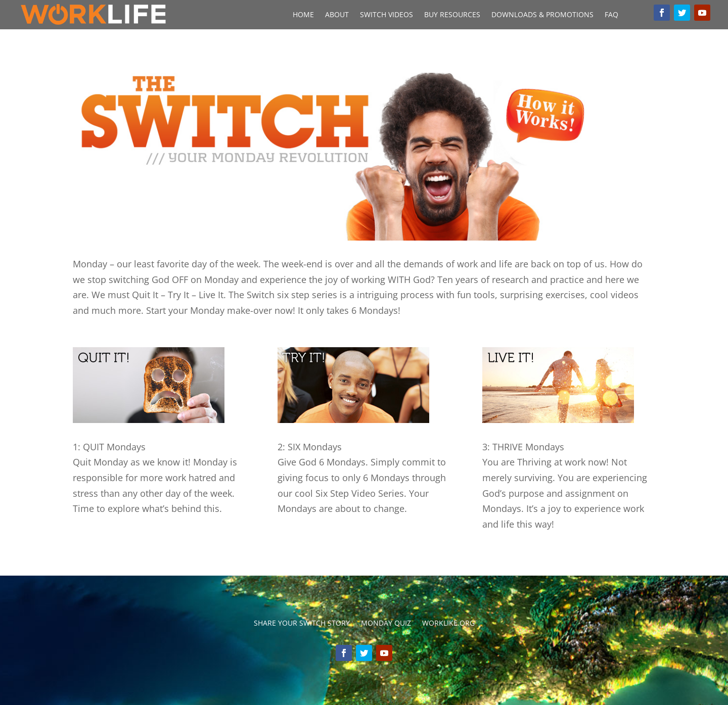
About (337, 15)
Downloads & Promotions (542, 15)
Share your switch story (302, 624)
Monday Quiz (386, 624)
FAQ (611, 15)
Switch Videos (386, 15)
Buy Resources (452, 15)
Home (303, 15)
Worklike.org (448, 624)
